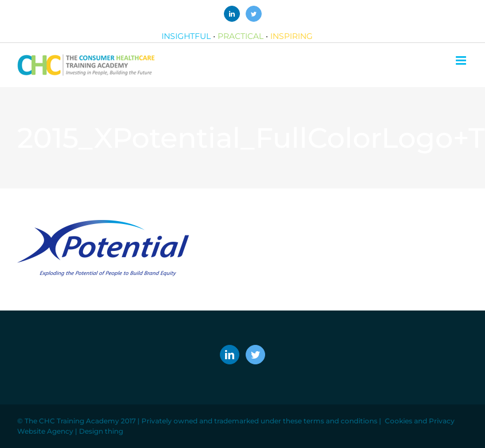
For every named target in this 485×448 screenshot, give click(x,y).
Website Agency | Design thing (70, 431)
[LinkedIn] (230, 355)
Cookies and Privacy (420, 421)
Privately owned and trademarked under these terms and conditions (259, 421)
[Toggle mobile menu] (462, 60)
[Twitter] (255, 355)
